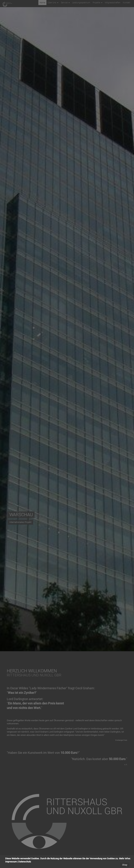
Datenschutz (25, 862)
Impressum (11, 862)
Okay (125, 865)
